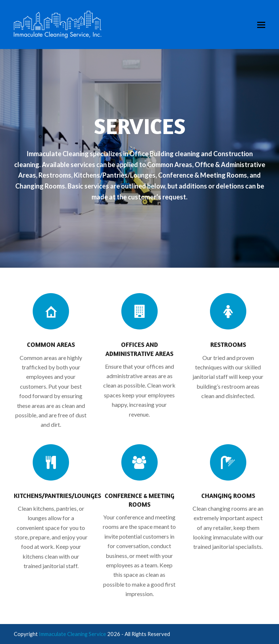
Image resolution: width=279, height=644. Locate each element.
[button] (261, 25)
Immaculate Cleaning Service (72, 634)
